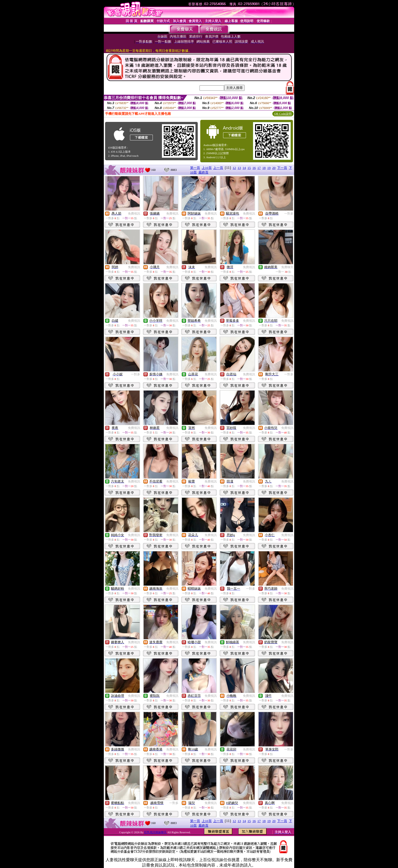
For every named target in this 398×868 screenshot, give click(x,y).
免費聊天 (287, 267)
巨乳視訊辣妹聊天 (156, 832)
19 (269, 168)
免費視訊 (134, 214)
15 (249, 168)
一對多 (289, 214)
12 (234, 168)
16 (254, 168)
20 (274, 168)
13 (239, 168)
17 (259, 168)
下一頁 (282, 168)
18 (264, 168)
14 (244, 168)
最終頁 (203, 172)
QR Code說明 (283, 114)
